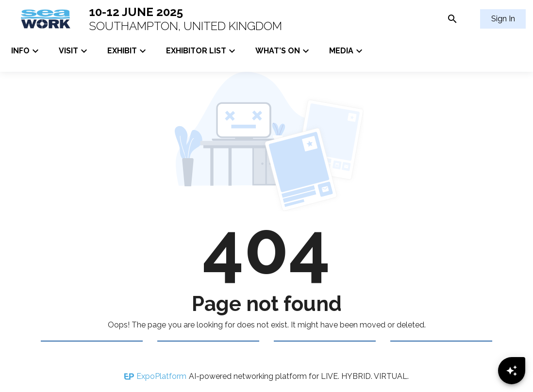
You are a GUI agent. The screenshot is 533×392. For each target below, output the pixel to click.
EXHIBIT (128, 51)
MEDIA (347, 51)
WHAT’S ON (283, 51)
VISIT (74, 51)
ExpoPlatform (161, 376)
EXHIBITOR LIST (202, 51)
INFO (26, 51)
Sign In (503, 19)
